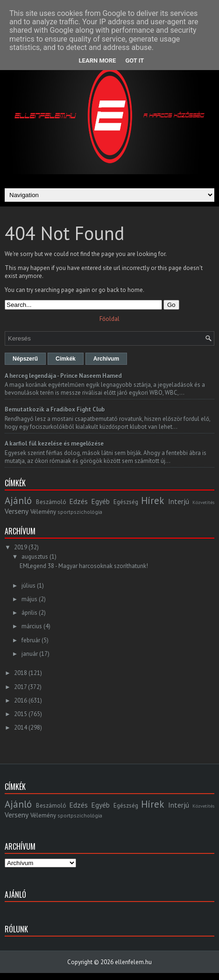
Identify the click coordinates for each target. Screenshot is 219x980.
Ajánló (18, 501)
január (30, 654)
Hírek (152, 501)
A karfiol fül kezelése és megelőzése (54, 444)
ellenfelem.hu (133, 962)
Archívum (106, 359)
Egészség (126, 502)
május (29, 599)
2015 (21, 714)
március (32, 626)
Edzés (78, 501)
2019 (21, 547)
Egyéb (100, 501)
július (28, 586)
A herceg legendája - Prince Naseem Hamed (63, 376)
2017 (20, 687)
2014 (21, 728)
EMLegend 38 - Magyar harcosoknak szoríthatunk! (84, 566)
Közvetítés (203, 502)
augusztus (35, 557)
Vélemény (43, 512)
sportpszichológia (80, 512)
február (31, 640)
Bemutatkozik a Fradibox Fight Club (55, 409)
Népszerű (25, 359)
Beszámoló (51, 502)
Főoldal (109, 319)
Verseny (17, 511)
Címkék (66, 359)
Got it (134, 60)
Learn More (98, 60)
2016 (21, 700)
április (29, 613)
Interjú (179, 501)
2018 (21, 673)
